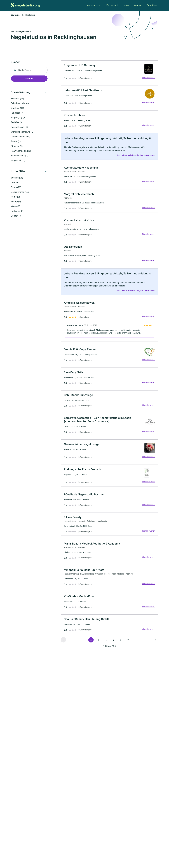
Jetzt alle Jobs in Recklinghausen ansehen (136, 156)
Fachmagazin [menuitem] (113, 5)
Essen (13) (16, 188)
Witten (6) (15, 207)
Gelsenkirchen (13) (20, 192)
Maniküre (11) (17, 108)
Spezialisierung (21, 92)
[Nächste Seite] (156, 644)
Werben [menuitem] (138, 5)
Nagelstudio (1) (18, 161)
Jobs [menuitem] (127, 5)
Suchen (29, 79)
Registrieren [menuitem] (152, 5)
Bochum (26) (17, 178)
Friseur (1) (16, 142)
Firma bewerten (148, 78)
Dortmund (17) (18, 183)
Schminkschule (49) (20, 104)
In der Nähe (18, 172)
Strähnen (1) (17, 146)
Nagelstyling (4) (18, 118)
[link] (109, 72)
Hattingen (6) (17, 211)
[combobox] (29, 70)
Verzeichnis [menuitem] (92, 5)
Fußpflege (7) (17, 113)
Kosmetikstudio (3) (20, 127)
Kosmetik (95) (17, 99)
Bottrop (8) (16, 202)
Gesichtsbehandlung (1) (22, 137)
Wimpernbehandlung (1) (22, 132)
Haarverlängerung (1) (21, 151)
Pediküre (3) (17, 123)
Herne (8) (15, 197)
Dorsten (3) (16, 216)
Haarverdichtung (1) (20, 156)
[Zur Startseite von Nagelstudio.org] (25, 5)
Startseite (15, 15)
